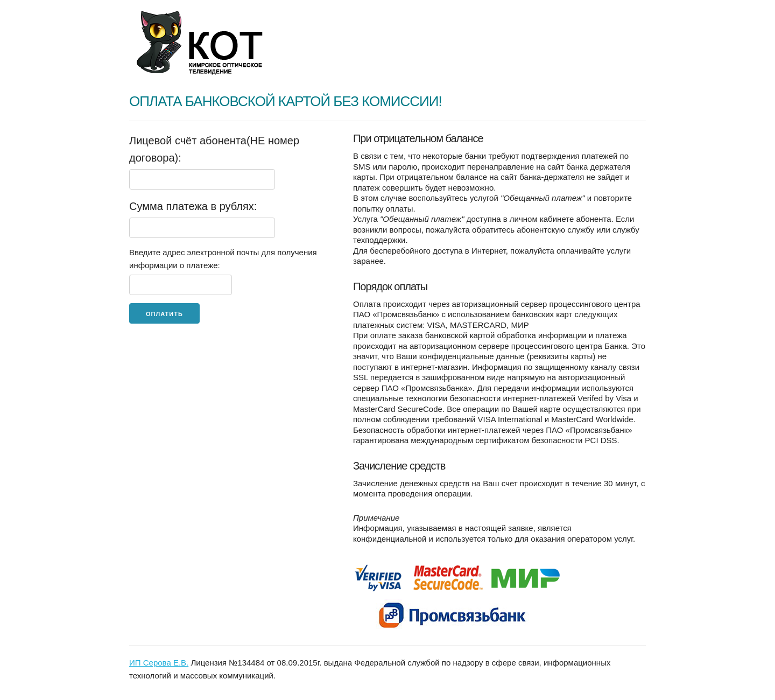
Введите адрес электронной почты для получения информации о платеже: (223, 259)
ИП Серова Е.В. (159, 663)
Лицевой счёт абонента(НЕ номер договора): (214, 149)
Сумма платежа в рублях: (193, 206)
